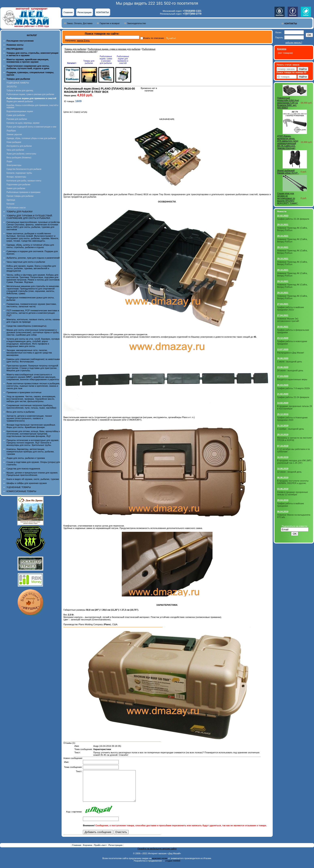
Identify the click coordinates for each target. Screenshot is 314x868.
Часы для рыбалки (15, 150)
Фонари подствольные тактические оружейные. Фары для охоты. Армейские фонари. (31, 426)
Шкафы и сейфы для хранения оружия (27, 483)
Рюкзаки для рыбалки (17, 119)
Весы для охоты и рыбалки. (21, 412)
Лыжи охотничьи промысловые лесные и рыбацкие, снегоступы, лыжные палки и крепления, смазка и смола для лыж (33, 386)
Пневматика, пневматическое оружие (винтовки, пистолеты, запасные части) (32, 305)
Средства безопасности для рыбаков (24, 169)
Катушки (10, 204)
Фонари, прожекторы (16, 177)
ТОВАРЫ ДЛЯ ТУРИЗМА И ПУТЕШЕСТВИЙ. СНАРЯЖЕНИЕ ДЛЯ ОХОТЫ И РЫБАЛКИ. (30, 217)
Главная (68, 12)
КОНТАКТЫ (103, 12)
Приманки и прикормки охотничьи (24, 392)
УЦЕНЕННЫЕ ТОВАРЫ (19, 487)
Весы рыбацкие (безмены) (19, 158)
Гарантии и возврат (110, 23)
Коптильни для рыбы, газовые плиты (24, 181)
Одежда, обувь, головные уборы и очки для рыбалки (31, 138)
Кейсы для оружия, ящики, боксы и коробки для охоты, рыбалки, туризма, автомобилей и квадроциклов (31, 268)
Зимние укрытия (14, 134)
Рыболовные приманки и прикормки (23, 192)
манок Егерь (83, 41)
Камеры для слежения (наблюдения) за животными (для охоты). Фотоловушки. (33, 360)
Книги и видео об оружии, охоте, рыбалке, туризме (33, 479)
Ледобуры (11, 131)
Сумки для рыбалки (16, 115)
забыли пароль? (294, 43)
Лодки (9, 161)
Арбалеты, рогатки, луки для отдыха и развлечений (33, 258)
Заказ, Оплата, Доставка (80, 23)
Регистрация (85, 12)
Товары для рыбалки (75, 49)
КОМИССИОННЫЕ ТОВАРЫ (21, 491)
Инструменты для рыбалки (19, 146)
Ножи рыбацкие (14, 142)
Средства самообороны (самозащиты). (27, 326)
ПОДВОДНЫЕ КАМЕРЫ (18, 83)
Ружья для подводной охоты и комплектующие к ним (31, 127)
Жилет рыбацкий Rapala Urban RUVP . (288, 172)
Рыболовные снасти (16, 208)
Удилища (11, 200)
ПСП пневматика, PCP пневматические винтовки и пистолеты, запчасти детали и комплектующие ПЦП (33, 313)
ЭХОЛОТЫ (12, 87)
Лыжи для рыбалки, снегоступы (21, 154)
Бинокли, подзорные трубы (19, 173)
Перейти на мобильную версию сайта (157, 855)
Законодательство (136, 23)
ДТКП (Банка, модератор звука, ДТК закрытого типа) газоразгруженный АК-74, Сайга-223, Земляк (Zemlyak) (288, 142)
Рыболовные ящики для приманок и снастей (123, 60)
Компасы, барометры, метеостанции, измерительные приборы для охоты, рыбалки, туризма (30, 452)
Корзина (88, 851)
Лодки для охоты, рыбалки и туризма (26, 458)
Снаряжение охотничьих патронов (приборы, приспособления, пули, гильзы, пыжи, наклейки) (31, 407)
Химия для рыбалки (16, 188)
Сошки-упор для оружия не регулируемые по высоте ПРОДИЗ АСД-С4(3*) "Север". (288, 198)
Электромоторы (14, 165)
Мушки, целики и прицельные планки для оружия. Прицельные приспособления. (32, 474)
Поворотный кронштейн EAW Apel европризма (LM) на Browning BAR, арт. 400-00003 (288, 103)
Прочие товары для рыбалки (20, 196)
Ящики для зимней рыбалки (20, 101)
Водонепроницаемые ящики (20, 111)
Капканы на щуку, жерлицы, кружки (23, 123)
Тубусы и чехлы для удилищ (20, 90)
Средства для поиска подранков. (23, 469)
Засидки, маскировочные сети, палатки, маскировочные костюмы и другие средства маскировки (29, 353)
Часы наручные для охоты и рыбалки (26, 262)
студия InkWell (173, 867)
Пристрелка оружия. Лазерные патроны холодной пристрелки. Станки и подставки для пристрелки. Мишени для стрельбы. (32, 368)
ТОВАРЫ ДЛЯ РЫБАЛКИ (19, 212)
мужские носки (160, 864)
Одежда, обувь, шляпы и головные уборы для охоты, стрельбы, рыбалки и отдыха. (30, 246)
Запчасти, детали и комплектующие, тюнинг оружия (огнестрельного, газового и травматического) (29, 418)
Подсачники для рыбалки (18, 185)
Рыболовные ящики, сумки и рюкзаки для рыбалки (30, 94)
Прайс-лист (101, 851)
